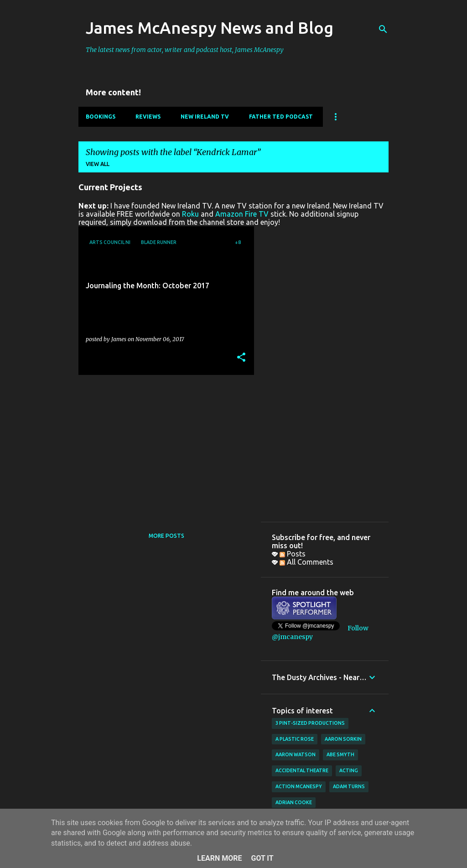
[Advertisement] (163, 446)
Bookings (101, 117)
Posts (293, 554)
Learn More (219, 858)
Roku (190, 214)
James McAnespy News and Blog (210, 28)
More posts (166, 536)
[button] (241, 358)
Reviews (148, 117)
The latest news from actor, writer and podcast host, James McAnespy (185, 50)
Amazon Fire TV (242, 214)
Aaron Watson (296, 754)
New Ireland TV (205, 117)
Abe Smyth (340, 754)
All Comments (306, 562)
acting (349, 770)
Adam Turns (349, 786)
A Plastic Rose (295, 739)
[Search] (383, 29)
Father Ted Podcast (281, 117)
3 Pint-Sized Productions (310, 723)
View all (98, 164)
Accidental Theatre (302, 770)
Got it (262, 858)
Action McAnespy (299, 786)
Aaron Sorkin (343, 739)
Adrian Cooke (294, 802)
